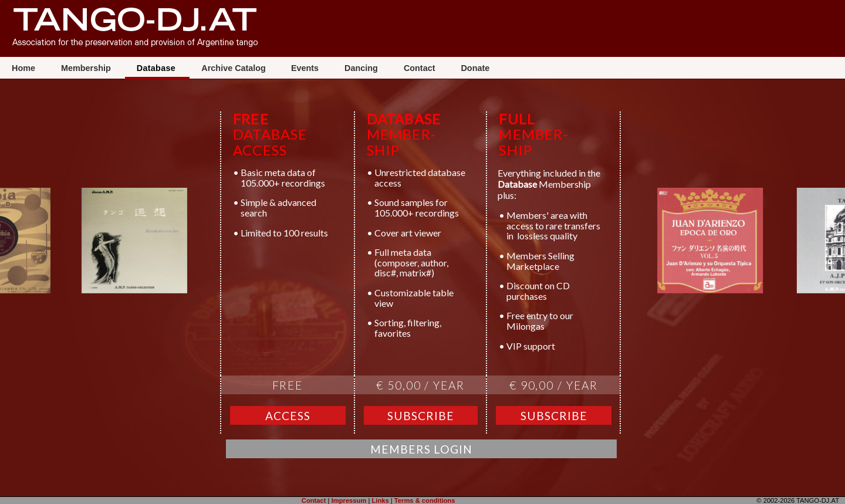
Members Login (421, 449)
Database (158, 68)
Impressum (349, 500)
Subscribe (421, 416)
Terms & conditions (425, 500)
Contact (421, 68)
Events (306, 68)
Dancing (362, 68)
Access (288, 416)
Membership (87, 68)
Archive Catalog (234, 68)
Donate (475, 68)
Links (380, 500)
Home (25, 68)
